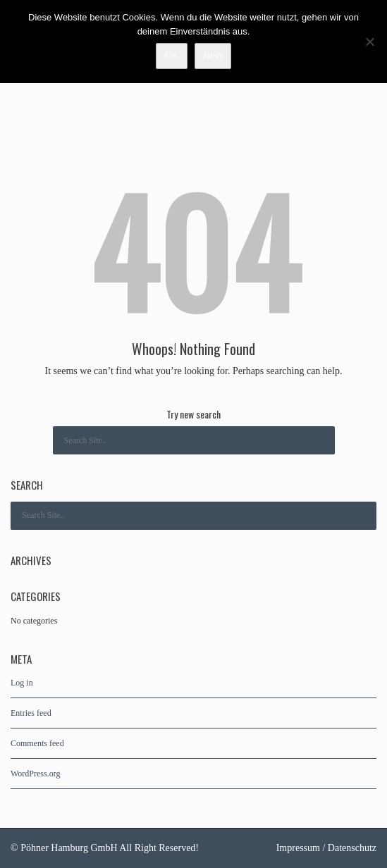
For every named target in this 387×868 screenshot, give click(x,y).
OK (172, 55)
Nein (213, 55)
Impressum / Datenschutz (326, 848)
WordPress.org (35, 774)
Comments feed (37, 743)
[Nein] (369, 42)
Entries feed (31, 713)
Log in (22, 683)
